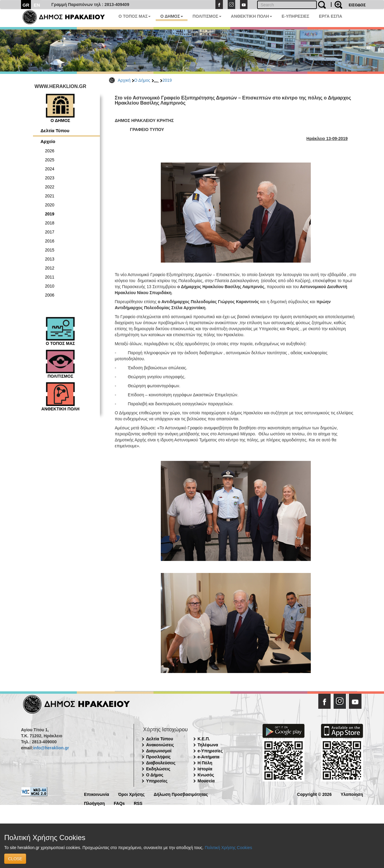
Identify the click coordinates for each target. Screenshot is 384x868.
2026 (50, 151)
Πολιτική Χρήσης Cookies (228, 848)
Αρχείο (48, 141)
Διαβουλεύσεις (161, 763)
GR (26, 5)
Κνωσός (206, 775)
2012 (50, 268)
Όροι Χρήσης (132, 794)
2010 (50, 286)
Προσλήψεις (158, 757)
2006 (50, 295)
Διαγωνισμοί (159, 751)
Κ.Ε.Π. (204, 739)
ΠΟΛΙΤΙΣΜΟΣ (207, 16)
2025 (50, 160)
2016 (50, 241)
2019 (167, 80)
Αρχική (124, 80)
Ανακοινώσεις (160, 745)
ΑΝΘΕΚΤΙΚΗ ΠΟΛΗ (252, 16)
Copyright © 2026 (314, 794)
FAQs (119, 803)
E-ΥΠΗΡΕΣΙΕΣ (295, 16)
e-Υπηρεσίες (210, 751)
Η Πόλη (205, 763)
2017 (50, 232)
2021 (50, 196)
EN (37, 5)
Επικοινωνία (97, 794)
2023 (50, 178)
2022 (50, 187)
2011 (50, 277)
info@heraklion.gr (51, 748)
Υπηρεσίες (157, 781)
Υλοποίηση (352, 794)
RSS (138, 803)
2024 (50, 169)
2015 (50, 250)
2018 (50, 223)
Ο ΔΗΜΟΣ (171, 16)
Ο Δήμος (142, 80)
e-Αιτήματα (209, 757)
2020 (50, 205)
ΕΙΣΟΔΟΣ (357, 5)
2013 (50, 259)
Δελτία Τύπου (55, 131)
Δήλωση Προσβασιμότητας (181, 794)
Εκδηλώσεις (158, 769)
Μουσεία (206, 781)
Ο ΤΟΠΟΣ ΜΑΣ (135, 16)
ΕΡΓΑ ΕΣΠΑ (331, 16)
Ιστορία (205, 769)
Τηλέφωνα (208, 745)
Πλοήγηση (94, 803)
